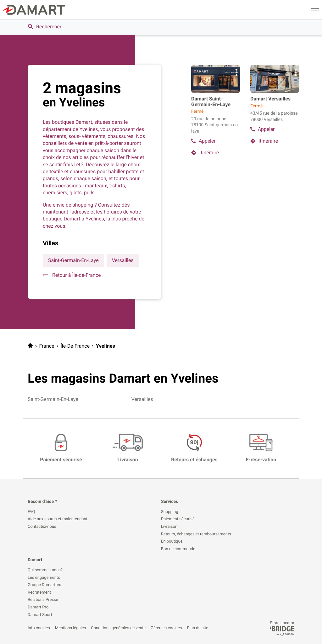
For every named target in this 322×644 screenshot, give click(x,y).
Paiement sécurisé (178, 519)
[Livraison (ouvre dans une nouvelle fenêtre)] (128, 448)
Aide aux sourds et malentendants (59, 519)
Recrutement (39, 593)
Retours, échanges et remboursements (196, 534)
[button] (315, 10)
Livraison (169, 527)
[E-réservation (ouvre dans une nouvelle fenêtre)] (261, 448)
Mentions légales (70, 628)
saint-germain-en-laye (73, 260)
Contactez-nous (42, 527)
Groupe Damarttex (44, 585)
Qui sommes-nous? (45, 570)
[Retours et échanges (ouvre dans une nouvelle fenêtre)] (194, 448)
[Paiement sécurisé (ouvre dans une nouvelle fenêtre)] (61, 448)
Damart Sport (40, 615)
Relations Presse (43, 600)
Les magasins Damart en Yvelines (123, 378)
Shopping (170, 512)
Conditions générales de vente (118, 628)
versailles (123, 260)
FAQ (31, 512)
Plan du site (198, 628)
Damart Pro (38, 607)
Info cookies (39, 628)
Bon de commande (178, 549)
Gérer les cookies (166, 628)
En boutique (172, 542)
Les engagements (44, 578)
